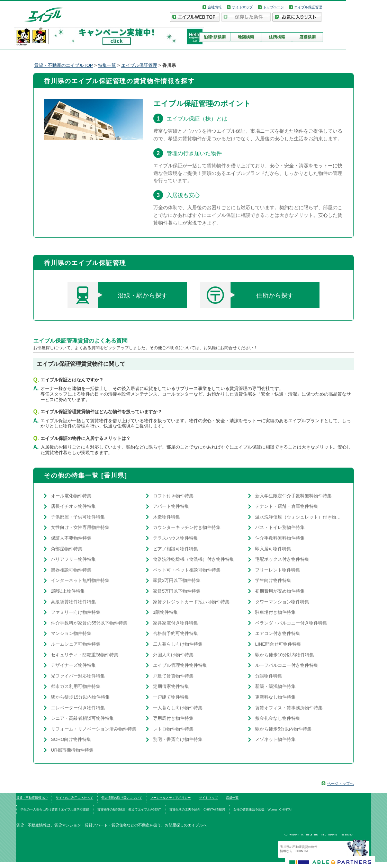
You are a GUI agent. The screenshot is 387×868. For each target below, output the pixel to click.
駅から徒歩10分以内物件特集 (285, 655)
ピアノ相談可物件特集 (175, 549)
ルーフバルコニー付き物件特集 (287, 665)
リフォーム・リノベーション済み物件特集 (94, 729)
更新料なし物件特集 (275, 697)
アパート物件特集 (171, 506)
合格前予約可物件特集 (175, 633)
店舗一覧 (232, 798)
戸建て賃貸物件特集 (173, 676)
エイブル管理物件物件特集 (180, 665)
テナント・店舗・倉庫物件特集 (287, 506)
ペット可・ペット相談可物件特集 (187, 570)
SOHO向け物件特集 (71, 739)
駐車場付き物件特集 (275, 612)
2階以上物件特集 (68, 591)
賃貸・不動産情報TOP (32, 798)
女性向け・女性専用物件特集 (80, 527)
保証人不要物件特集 (71, 538)
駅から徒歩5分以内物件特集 (283, 729)
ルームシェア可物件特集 (76, 644)
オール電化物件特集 (71, 496)
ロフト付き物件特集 (173, 496)
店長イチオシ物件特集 (73, 506)
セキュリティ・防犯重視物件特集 (85, 655)
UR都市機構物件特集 (72, 750)
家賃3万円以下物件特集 (177, 580)
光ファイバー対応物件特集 (78, 676)
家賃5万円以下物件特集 (177, 591)
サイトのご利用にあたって (74, 798)
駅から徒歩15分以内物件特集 (80, 697)
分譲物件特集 (269, 676)
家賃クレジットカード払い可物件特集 (191, 602)
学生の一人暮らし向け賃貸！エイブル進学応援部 (55, 809)
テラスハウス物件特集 (175, 538)
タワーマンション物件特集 (282, 602)
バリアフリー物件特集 (73, 559)
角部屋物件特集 (67, 549)
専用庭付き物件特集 (173, 718)
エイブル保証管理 (308, 7)
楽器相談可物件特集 (71, 570)
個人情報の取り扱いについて (122, 798)
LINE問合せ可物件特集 (278, 644)
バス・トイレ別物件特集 (280, 527)
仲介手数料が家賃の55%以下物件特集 (89, 623)
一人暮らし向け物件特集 (178, 708)
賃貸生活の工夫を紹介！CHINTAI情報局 (197, 809)
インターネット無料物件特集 (80, 580)
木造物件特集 (166, 517)
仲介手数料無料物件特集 (280, 538)
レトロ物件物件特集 (173, 729)
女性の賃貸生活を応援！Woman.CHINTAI (262, 809)
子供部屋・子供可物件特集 (78, 517)
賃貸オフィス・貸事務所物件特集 (289, 708)
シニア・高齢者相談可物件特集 (82, 718)
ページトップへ (340, 783)
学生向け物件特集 (273, 580)
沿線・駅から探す (118, 295)
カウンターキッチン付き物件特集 (187, 527)
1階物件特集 (165, 612)
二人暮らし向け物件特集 (178, 644)
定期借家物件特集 (171, 686)
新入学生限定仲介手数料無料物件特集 (293, 496)
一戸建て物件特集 (171, 697)
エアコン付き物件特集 (278, 633)
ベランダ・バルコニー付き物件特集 (291, 623)
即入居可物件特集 (273, 549)
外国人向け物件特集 (173, 655)
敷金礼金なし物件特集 (278, 718)
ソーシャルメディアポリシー (170, 798)
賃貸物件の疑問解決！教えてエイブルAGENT (129, 809)
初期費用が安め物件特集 (280, 591)
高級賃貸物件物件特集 (73, 602)
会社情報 (215, 7)
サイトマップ (242, 7)
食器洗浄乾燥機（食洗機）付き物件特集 (193, 559)
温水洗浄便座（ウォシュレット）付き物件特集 (299, 517)
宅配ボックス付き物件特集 (282, 559)
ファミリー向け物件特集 (76, 612)
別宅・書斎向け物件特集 (178, 739)
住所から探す (247, 295)
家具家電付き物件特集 (175, 623)
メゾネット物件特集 (275, 739)
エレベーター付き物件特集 (78, 708)
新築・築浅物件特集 (275, 686)
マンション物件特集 (71, 633)
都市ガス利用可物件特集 (76, 686)
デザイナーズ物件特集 (73, 665)
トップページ (273, 7)
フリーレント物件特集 (278, 570)
